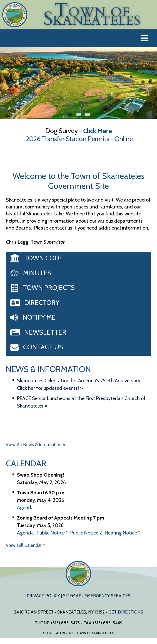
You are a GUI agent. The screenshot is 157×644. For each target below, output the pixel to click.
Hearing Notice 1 (122, 533)
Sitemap (72, 596)
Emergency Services (107, 596)
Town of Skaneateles (78, 574)
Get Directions (126, 612)
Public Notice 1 (52, 533)
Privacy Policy (43, 596)
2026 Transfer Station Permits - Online (79, 139)
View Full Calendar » (26, 545)
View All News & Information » (35, 445)
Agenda (25, 508)
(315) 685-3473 (65, 623)
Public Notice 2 (86, 533)
